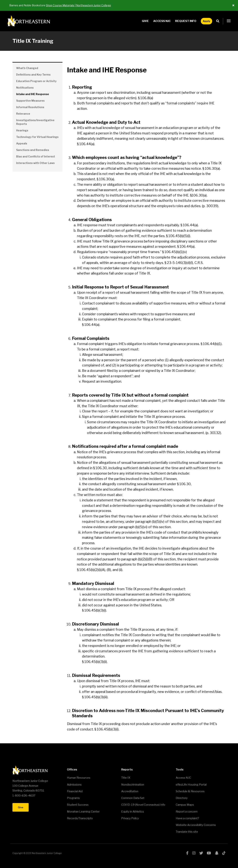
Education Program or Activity (36, 81)
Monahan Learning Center (83, 812)
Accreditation (130, 791)
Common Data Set (133, 798)
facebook (187, 853)
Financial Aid (75, 791)
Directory (182, 798)
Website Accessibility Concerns (196, 825)
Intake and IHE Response (33, 94)
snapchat (217, 853)
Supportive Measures (30, 101)
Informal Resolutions (30, 107)
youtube (209, 853)
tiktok (224, 853)
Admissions (74, 785)
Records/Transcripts (80, 818)
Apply (206, 21)
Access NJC (162, 21)
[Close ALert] (233, 5)
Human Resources (79, 778)
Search (219, 21)
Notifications (25, 88)
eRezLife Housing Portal (191, 785)
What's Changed (27, 68)
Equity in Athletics (133, 812)
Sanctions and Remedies (33, 150)
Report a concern (187, 812)
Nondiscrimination (133, 785)
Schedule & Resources (190, 791)
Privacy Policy (130, 818)
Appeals (22, 143)
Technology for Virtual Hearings (37, 137)
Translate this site (187, 832)
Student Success (78, 805)
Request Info (186, 21)
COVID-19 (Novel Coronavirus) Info (143, 805)
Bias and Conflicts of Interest (36, 156)
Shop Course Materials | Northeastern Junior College (78, 5)
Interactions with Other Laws (35, 163)
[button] (229, 21)
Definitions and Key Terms (33, 75)
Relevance (23, 114)
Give (145, 21)
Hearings (22, 130)
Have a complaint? (187, 818)
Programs (73, 798)
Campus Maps (185, 805)
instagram (194, 853)
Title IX (126, 778)
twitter (201, 853)
